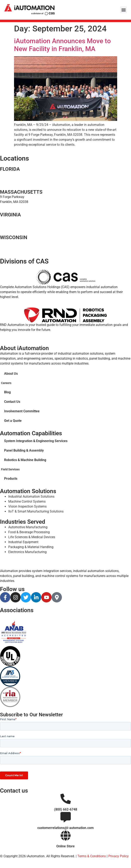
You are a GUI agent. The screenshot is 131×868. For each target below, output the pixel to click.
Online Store (65, 846)
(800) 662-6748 (66, 809)
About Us (11, 374)
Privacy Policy (119, 856)
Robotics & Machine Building (25, 460)
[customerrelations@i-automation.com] (66, 817)
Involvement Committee (22, 411)
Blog (7, 392)
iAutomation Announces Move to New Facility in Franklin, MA (62, 45)
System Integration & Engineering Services (36, 441)
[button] (123, 10)
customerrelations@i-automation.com (65, 828)
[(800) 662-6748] (66, 799)
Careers (6, 383)
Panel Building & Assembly (24, 450)
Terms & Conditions (92, 856)
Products (11, 479)
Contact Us (12, 402)
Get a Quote (13, 421)
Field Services (10, 469)
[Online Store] (66, 836)
